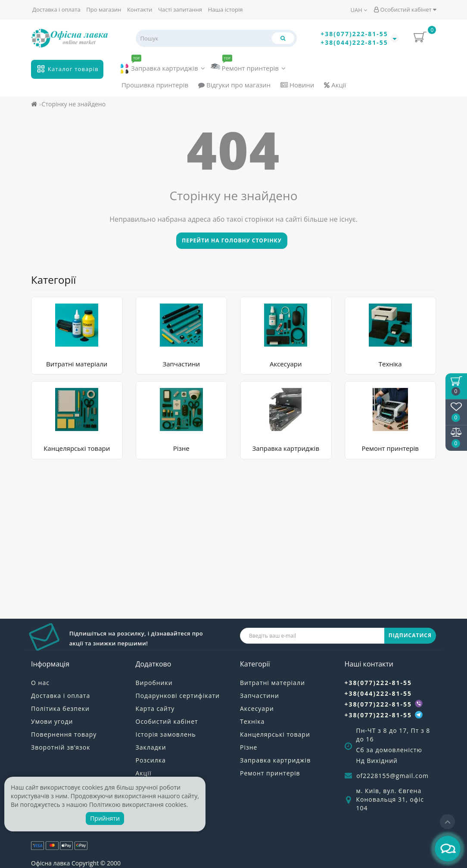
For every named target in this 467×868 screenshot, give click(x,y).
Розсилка (151, 760)
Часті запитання (180, 9)
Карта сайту (155, 708)
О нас (40, 683)
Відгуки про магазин (234, 85)
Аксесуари (286, 364)
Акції (335, 85)
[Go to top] (447, 822)
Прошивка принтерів (155, 85)
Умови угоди (52, 721)
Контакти (140, 9)
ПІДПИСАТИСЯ (410, 635)
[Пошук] (283, 38)
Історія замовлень (166, 734)
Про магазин (104, 9)
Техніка (390, 364)
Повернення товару (64, 734)
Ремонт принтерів (248, 66)
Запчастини (181, 364)
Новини (297, 85)
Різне (181, 448)
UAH (359, 10)
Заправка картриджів (162, 67)
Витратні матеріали (77, 364)
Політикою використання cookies (138, 804)
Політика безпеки (60, 708)
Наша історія (226, 9)
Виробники (154, 683)
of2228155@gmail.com (392, 776)
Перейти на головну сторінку (232, 240)
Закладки (151, 747)
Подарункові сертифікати (178, 696)
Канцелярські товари (77, 448)
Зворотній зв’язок (61, 747)
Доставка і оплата (56, 9)
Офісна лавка (50, 863)
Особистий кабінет (405, 9)
